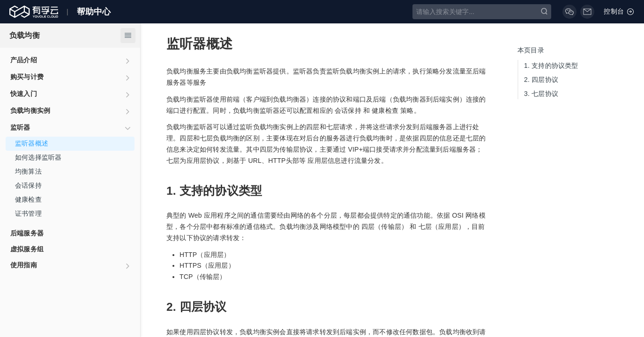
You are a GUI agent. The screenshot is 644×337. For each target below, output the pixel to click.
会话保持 (28, 185)
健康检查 (28, 199)
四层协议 (541, 80)
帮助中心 (94, 12)
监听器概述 (32, 143)
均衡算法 (28, 171)
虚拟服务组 (27, 249)
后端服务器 (27, 233)
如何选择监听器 (38, 157)
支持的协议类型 (551, 66)
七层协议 (541, 94)
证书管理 (28, 213)
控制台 (619, 12)
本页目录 (531, 50)
